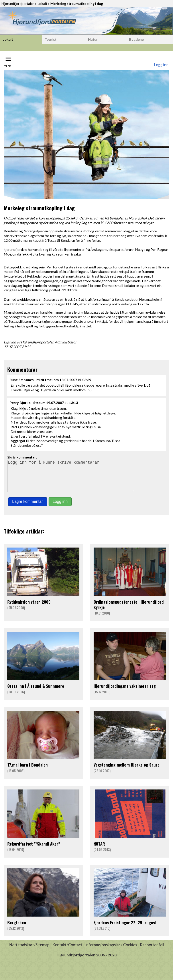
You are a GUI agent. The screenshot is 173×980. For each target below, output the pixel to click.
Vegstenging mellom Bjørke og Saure (127, 771)
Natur (93, 39)
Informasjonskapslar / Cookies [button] (111, 951)
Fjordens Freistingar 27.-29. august (125, 929)
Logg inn (161, 65)
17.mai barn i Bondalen (28, 771)
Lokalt (42, 3)
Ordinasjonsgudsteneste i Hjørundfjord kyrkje (129, 611)
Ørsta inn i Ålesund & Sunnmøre (36, 692)
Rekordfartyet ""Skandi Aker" (34, 850)
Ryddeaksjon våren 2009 (29, 608)
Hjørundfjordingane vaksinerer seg (125, 692)
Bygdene (136, 39)
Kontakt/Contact (67, 951)
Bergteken (17, 929)
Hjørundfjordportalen (18, 3)
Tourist (51, 39)
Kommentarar (22, 369)
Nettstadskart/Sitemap (29, 951)
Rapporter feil (152, 951)
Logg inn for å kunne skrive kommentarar (73, 479)
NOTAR (99, 850)
